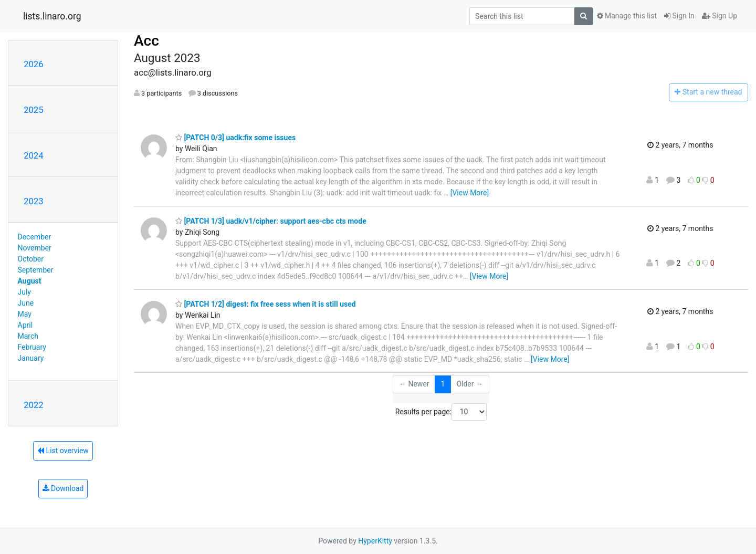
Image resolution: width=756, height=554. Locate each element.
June (26, 303)
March (28, 336)
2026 (34, 64)
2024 (34, 155)
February (32, 347)
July (24, 292)
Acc (146, 41)
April (25, 325)
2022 (34, 405)
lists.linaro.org (52, 16)
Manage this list (627, 16)
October (31, 259)
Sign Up (720, 16)
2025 (34, 110)
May (25, 314)
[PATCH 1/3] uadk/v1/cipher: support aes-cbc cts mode (271, 221)
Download (63, 488)
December (35, 237)
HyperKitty (375, 541)
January (31, 358)
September (36, 270)
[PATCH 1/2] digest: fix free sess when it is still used (266, 304)
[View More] (470, 193)
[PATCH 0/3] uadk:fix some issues (235, 138)
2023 (34, 201)
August (30, 281)
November (35, 248)
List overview (63, 451)
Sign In (679, 16)
